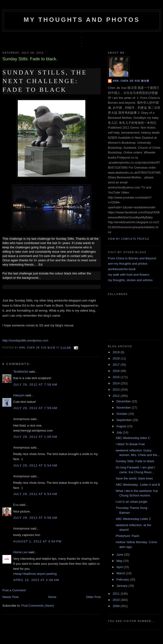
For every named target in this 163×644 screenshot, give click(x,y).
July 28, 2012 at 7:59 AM (35, 408)
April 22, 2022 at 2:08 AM (36, 580)
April (120, 567)
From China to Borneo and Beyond (132, 258)
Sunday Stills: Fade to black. (135, 461)
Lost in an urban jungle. (132, 502)
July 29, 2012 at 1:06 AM (35, 437)
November (124, 407)
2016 (117, 371)
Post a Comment (14, 590)
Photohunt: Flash (127, 536)
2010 (117, 600)
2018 (117, 358)
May (120, 561)
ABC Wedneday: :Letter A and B (138, 485)
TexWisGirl (21, 372)
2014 (117, 383)
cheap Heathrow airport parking (35, 574)
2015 (117, 377)
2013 (117, 390)
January (122, 586)
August (122, 426)
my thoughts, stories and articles (130, 280)
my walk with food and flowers (129, 275)
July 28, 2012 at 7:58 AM (35, 385)
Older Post (93, 597)
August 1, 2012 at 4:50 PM (37, 541)
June (120, 555)
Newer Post (10, 597)
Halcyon (19, 395)
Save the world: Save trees (134, 478)
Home (52, 597)
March (121, 573)
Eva (16, 505)
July (120, 432)
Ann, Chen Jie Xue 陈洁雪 (38, 348)
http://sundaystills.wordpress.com (25, 340)
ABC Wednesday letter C (133, 438)
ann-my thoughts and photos (128, 264)
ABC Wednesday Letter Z (133, 519)
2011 (117, 594)
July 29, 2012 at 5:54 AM (35, 465)
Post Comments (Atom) (38, 606)
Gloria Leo (20, 552)
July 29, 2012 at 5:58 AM (35, 518)
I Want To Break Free (130, 444)
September (125, 420)
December (124, 401)
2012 (117, 396)
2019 (117, 352)
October (122, 414)
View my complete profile (129, 239)
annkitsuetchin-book (122, 269)
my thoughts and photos (82, 20)
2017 (117, 365)
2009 (117, 606)
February (123, 579)
